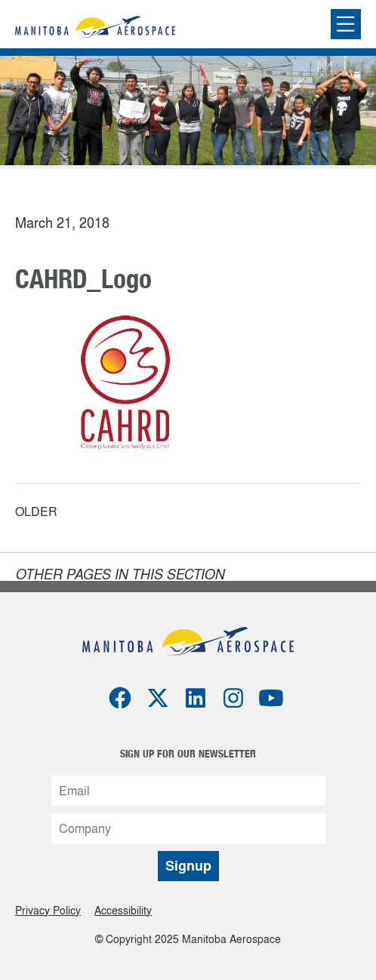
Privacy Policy (48, 910)
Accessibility (123, 910)
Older (36, 512)
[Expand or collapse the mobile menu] (346, 24)
